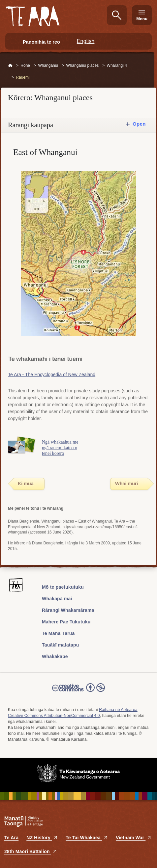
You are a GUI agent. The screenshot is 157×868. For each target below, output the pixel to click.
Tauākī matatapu (60, 645)
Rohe (25, 65)
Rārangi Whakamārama (68, 610)
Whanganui (48, 65)
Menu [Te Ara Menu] (142, 19)
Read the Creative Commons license (78, 692)
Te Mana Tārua (58, 633)
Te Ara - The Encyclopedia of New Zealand (52, 375)
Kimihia (117, 15)
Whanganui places (82, 65)
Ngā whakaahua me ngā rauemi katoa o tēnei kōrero (60, 448)
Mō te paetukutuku (63, 587)
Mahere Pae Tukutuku (66, 622)
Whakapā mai (57, 599)
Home (10, 66)
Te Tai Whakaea (87, 838)
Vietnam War (134, 838)
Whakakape (55, 656)
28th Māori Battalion (31, 851)
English (86, 41)
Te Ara (11, 838)
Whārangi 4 (117, 65)
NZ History (42, 838)
